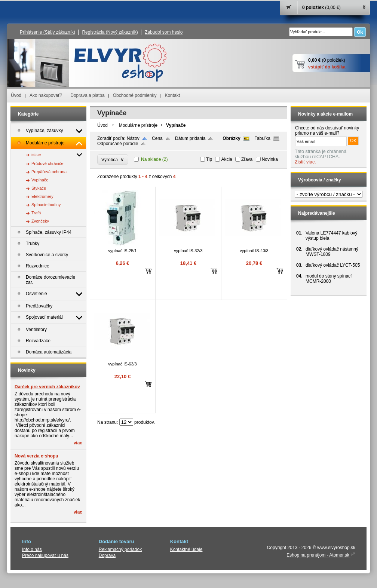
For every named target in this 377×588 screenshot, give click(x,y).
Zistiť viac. (305, 162)
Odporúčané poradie (118, 144)
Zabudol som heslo (164, 32)
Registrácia (110, 32)
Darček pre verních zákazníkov (47, 387)
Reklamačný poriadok (120, 549)
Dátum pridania (190, 138)
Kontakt (172, 95)
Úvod (16, 95)
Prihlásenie (47, 32)
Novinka (270, 159)
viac (78, 443)
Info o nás (32, 549)
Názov (133, 138)
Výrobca (113, 160)
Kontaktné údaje (186, 549)
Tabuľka (263, 138)
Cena (157, 138)
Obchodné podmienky (135, 95)
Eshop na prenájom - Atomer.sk (321, 555)
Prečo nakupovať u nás (45, 555)
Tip (209, 159)
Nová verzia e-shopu (36, 456)
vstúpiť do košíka (327, 67)
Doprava (107, 555)
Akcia (226, 159)
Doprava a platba (87, 95)
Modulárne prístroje (138, 125)
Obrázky (231, 138)
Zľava (247, 159)
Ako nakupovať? (46, 95)
